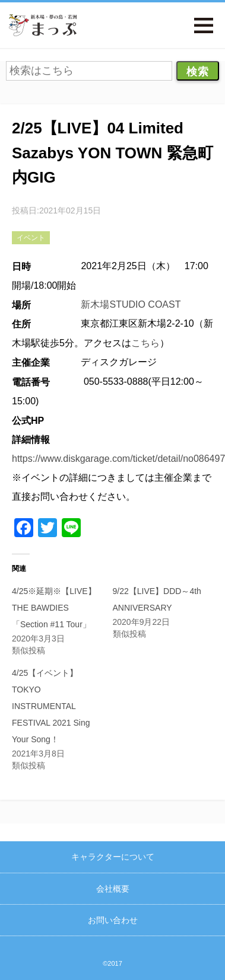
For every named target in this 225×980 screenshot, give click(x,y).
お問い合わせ (113, 920)
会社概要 (113, 889)
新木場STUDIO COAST (131, 304)
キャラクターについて (113, 857)
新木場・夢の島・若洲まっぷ (43, 25)
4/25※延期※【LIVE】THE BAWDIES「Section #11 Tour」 (54, 608)
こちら (145, 343)
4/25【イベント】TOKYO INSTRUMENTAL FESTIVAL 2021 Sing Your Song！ (51, 706)
